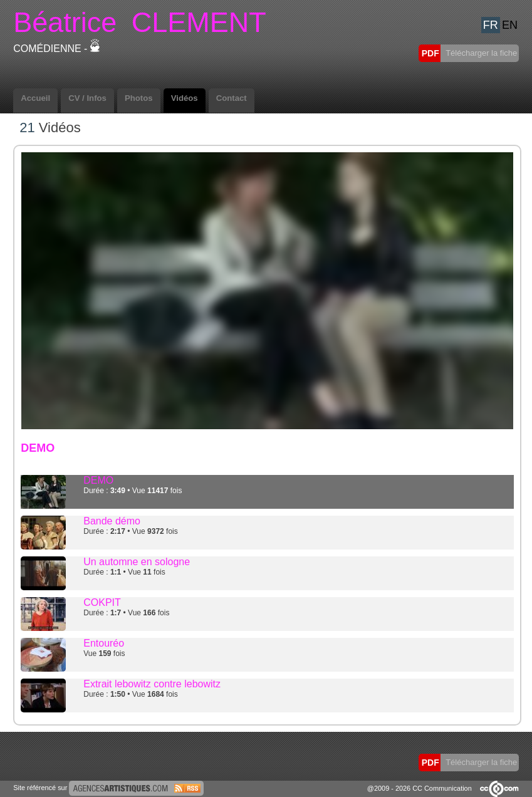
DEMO (98, 480)
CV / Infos (87, 98)
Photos (139, 98)
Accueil (35, 98)
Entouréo (104, 643)
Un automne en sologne (137, 562)
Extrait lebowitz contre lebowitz (152, 684)
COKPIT (102, 602)
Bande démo (112, 521)
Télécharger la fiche (481, 53)
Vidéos (185, 98)
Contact (232, 98)
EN (510, 25)
